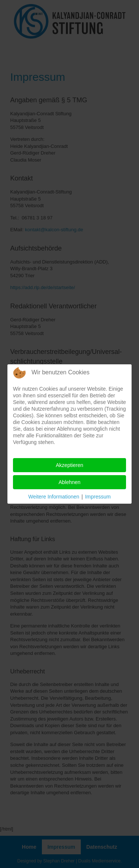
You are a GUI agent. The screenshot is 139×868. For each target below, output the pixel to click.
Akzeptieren (70, 465)
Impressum (98, 497)
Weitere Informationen (54, 497)
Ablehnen (69, 482)
